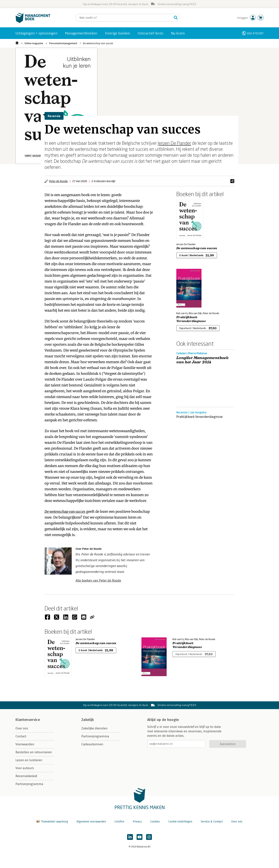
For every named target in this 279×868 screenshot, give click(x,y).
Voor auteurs (25, 768)
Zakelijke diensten (94, 728)
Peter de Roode (58, 181)
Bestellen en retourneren (34, 752)
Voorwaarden (25, 744)
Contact (21, 736)
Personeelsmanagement (63, 43)
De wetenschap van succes (98, 43)
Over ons (22, 728)
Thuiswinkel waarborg (53, 822)
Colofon (119, 822)
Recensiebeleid (26, 776)
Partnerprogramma (29, 784)
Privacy (137, 822)
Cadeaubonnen (92, 744)
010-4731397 (255, 33)
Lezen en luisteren (29, 760)
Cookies (155, 822)
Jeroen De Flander (174, 143)
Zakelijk (88, 720)
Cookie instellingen (180, 822)
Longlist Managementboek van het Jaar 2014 (202, 360)
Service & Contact (212, 822)
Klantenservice (28, 720)
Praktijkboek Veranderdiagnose (191, 319)
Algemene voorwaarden (91, 822)
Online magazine (34, 43)
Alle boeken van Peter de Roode (98, 581)
